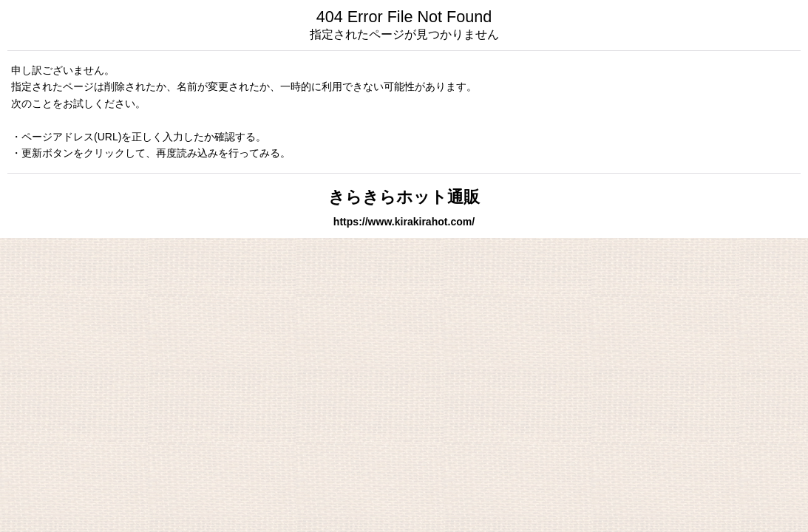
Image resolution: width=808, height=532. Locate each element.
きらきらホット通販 (404, 197)
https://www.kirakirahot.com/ (404, 222)
